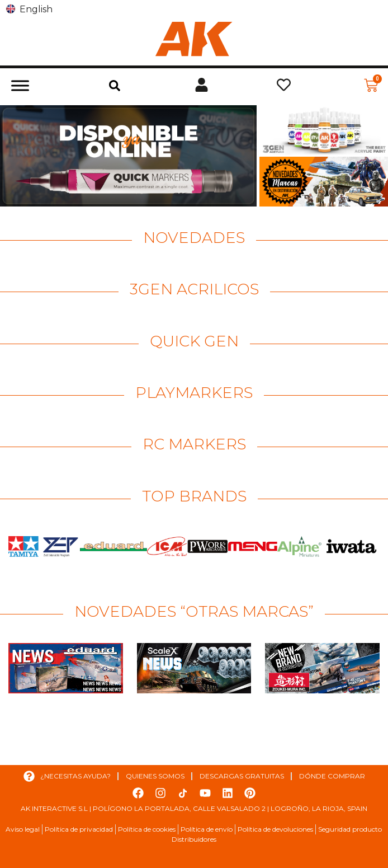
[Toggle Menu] (20, 85)
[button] (115, 86)
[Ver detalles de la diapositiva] (128, 156)
